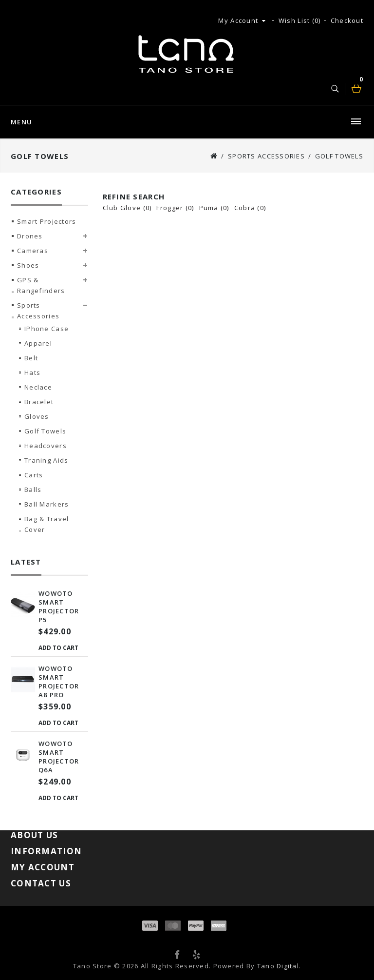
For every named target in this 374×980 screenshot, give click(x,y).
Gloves (37, 416)
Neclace (38, 387)
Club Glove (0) (127, 208)
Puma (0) (214, 208)
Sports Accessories (266, 156)
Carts (34, 475)
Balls (33, 490)
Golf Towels (339, 156)
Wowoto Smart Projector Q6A (59, 757)
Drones (30, 236)
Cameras (33, 251)
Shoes (28, 265)
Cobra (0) (250, 208)
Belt (31, 358)
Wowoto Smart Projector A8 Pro (59, 682)
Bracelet (39, 402)
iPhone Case (47, 329)
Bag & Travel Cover (47, 524)
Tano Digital (278, 966)
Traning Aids (46, 460)
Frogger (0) (175, 208)
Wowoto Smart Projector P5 (59, 607)
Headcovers (46, 446)
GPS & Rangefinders (41, 285)
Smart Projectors (47, 221)
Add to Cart (58, 648)
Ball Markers (47, 504)
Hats (32, 372)
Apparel (38, 343)
